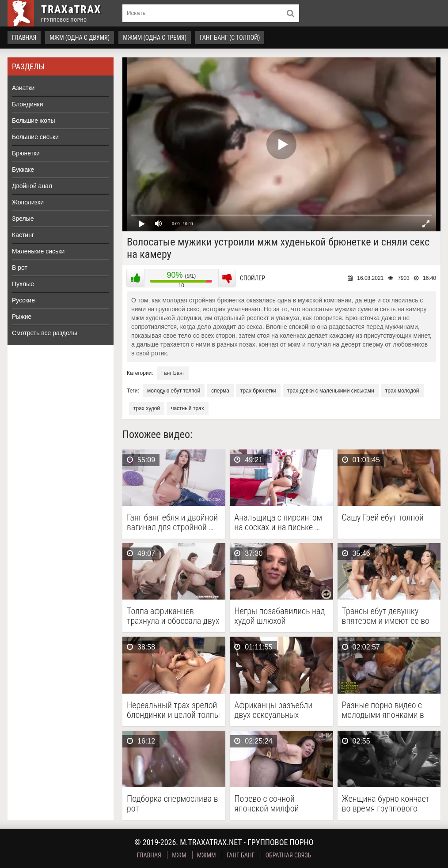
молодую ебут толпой (174, 391)
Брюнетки (26, 153)
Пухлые (23, 284)
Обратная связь (289, 855)
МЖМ (179, 855)
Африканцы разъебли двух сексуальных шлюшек (273, 710)
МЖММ (207, 855)
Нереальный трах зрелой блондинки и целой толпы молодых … (173, 710)
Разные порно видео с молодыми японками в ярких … (383, 710)
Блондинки (28, 104)
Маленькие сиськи (38, 251)
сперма (220, 391)
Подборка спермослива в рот (173, 804)
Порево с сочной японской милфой (266, 804)
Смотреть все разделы (45, 333)
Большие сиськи (35, 137)
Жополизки (28, 202)
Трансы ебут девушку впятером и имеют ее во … (386, 616)
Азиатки (23, 88)
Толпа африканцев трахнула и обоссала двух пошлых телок (173, 616)
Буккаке (23, 170)
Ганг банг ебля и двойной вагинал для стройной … (172, 522)
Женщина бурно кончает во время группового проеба (386, 804)
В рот (20, 268)
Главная (24, 38)
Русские (23, 300)
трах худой (147, 408)
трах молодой (402, 391)
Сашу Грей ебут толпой (383, 518)
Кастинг (23, 235)
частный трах (188, 408)
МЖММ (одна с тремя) (155, 38)
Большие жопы (34, 121)
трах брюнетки (258, 391)
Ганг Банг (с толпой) (230, 38)
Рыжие (22, 317)
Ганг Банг (173, 373)
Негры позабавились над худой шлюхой (279, 616)
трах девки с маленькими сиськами (331, 391)
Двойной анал (32, 186)
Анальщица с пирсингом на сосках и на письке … (278, 522)
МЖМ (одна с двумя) (80, 38)
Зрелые (23, 219)
